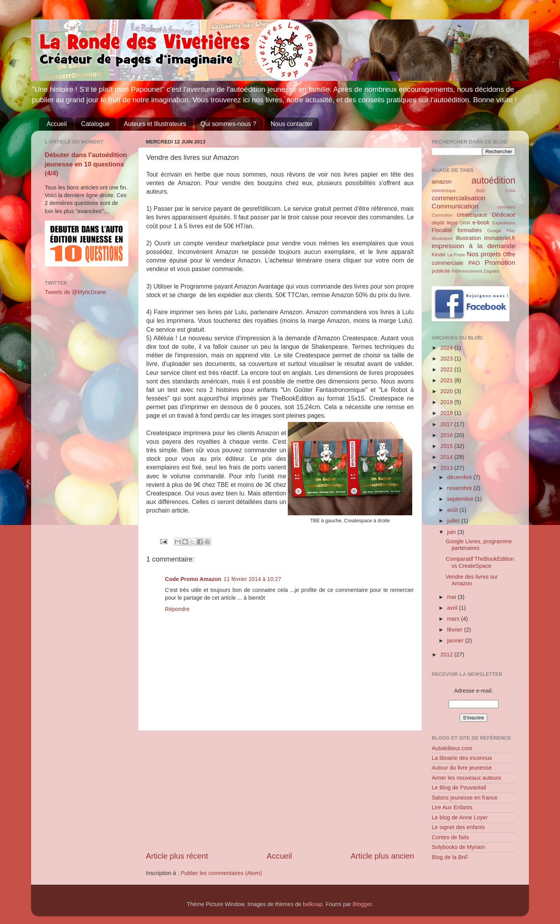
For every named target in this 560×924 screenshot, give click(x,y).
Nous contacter (292, 124)
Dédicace (504, 215)
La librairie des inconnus (462, 758)
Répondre (177, 609)
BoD (481, 191)
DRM (465, 223)
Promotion (500, 262)
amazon (442, 182)
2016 (447, 435)
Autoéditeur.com (452, 748)
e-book (481, 222)
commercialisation (458, 198)
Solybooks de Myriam (458, 847)
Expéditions (504, 223)
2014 (447, 457)
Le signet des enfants (458, 827)
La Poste (456, 255)
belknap (313, 904)
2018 (447, 413)
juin (452, 532)
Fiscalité (442, 230)
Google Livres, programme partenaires (479, 545)
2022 (447, 369)
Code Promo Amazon (193, 579)
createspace (472, 215)
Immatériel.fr (500, 238)
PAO (474, 263)
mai (452, 597)
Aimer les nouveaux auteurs (466, 778)
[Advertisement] (280, 791)
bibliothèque (444, 191)
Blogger (362, 904)
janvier (456, 640)
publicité (441, 271)
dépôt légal (444, 223)
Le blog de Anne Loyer (460, 817)
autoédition (493, 180)
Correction (442, 215)
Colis (510, 191)
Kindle (439, 255)
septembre (461, 499)
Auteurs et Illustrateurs (155, 124)
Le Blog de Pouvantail (459, 787)
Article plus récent (177, 856)
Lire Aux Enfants (452, 807)
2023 (447, 359)
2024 (447, 348)
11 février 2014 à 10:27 (252, 579)
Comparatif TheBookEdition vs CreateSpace (480, 562)
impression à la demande (473, 246)
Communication (455, 206)
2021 (447, 380)
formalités (469, 230)
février (456, 630)
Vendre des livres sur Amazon (472, 580)
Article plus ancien (382, 856)
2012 (447, 654)
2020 (447, 391)
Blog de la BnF (450, 857)
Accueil (57, 124)
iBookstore (442, 238)
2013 (447, 468)
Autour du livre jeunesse (462, 768)
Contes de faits (450, 837)
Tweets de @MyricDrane (75, 292)
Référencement (467, 271)
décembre (460, 477)
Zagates (492, 271)
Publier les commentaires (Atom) (221, 873)
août (453, 510)
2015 (447, 446)
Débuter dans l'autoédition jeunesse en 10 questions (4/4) (86, 164)
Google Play (501, 231)
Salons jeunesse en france (465, 798)
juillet (454, 521)
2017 (447, 424)
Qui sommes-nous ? (228, 124)
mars (454, 619)
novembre (460, 488)
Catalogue (95, 124)
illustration (468, 238)
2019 (447, 402)
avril (453, 608)
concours (506, 207)
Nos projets (484, 254)
